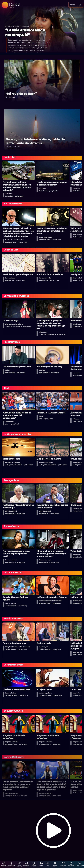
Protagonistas (71, 866)
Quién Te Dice (26, 866)
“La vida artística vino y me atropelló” (25, 33)
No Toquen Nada (11, 866)
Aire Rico (41, 866)
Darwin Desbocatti (19, 866)
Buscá (73, 5)
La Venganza (63, 866)
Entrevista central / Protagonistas (17, 26)
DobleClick (3, 866)
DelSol (14, 4)
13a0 (48, 866)
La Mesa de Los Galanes (34, 866)
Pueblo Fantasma (55, 866)
